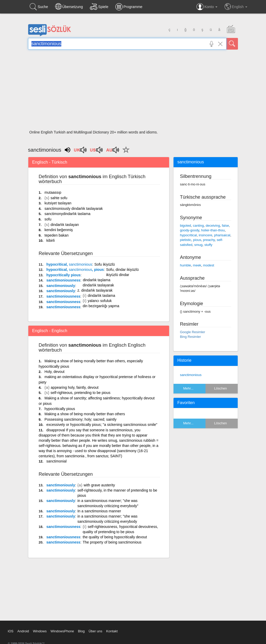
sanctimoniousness (64, 280)
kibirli (51, 240)
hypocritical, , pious (75, 270)
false (225, 226)
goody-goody (190, 230)
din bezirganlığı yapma (101, 306)
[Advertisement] (133, 91)
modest (209, 265)
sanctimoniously (61, 286)
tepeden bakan (56, 235)
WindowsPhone (62, 631)
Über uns (95, 631)
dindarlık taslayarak (98, 285)
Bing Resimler (191, 337)
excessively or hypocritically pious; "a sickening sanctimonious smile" (102, 425)
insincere (205, 235)
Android (23, 631)
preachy (209, 240)
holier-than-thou (213, 230)
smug (198, 245)
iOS (11, 631)
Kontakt (112, 631)
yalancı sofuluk (100, 301)
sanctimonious (191, 375)
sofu (48, 219)
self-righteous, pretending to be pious (81, 393)
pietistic (186, 240)
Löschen (220, 388)
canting (198, 226)
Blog (81, 631)
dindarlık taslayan (65, 225)
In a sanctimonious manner (99, 511)
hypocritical (188, 235)
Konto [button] (207, 7)
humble (186, 265)
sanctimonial (57, 461)
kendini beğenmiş (59, 230)
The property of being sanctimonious (112, 542)
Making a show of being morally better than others (85, 414)
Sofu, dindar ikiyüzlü (122, 270)
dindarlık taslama (101, 296)
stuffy (208, 245)
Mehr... (188, 388)
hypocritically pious (64, 275)
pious (197, 240)
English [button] (236, 6)
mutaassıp (53, 192)
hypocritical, (69, 264)
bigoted (186, 226)
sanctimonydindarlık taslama (67, 214)
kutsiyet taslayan (58, 203)
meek (197, 265)
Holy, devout (54, 372)
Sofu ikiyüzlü (105, 264)
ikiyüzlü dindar (118, 275)
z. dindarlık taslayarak (95, 290)
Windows (40, 631)
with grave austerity (99, 485)
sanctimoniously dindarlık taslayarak (74, 209)
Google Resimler (193, 332)
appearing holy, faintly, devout (75, 387)
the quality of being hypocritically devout (115, 537)
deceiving (213, 226)
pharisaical (222, 235)
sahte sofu (59, 198)
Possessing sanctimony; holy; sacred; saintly (80, 419)
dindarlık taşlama (97, 280)
